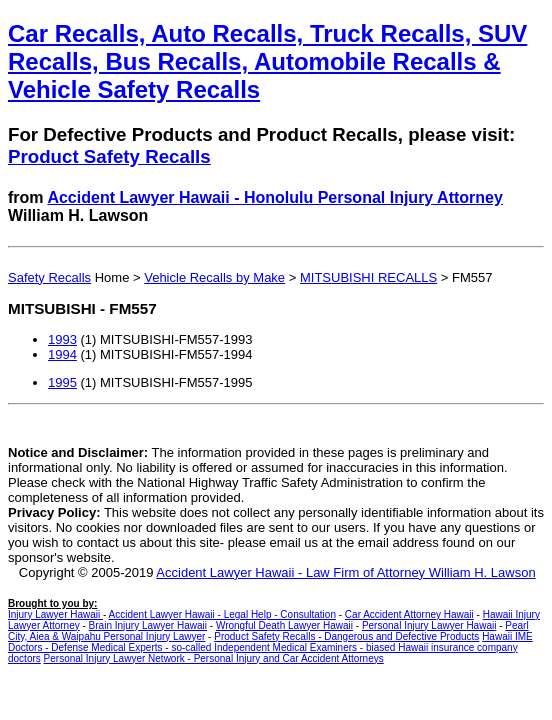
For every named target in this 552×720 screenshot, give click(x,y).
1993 (62, 339)
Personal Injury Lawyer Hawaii (429, 625)
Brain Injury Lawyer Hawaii (148, 625)
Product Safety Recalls (109, 156)
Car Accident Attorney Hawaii (409, 614)
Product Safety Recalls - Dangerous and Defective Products (346, 636)
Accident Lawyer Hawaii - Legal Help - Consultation (222, 614)
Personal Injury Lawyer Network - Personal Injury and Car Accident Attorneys (214, 658)
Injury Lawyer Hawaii (55, 614)
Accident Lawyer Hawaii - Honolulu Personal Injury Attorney (275, 197)
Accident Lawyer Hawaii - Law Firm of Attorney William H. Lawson (345, 572)
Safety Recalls (49, 277)
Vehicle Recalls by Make (214, 277)
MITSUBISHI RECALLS (368, 277)
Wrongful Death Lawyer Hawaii (284, 625)
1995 (62, 382)
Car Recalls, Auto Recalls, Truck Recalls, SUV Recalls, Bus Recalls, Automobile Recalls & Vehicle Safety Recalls (267, 61)
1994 (62, 354)
